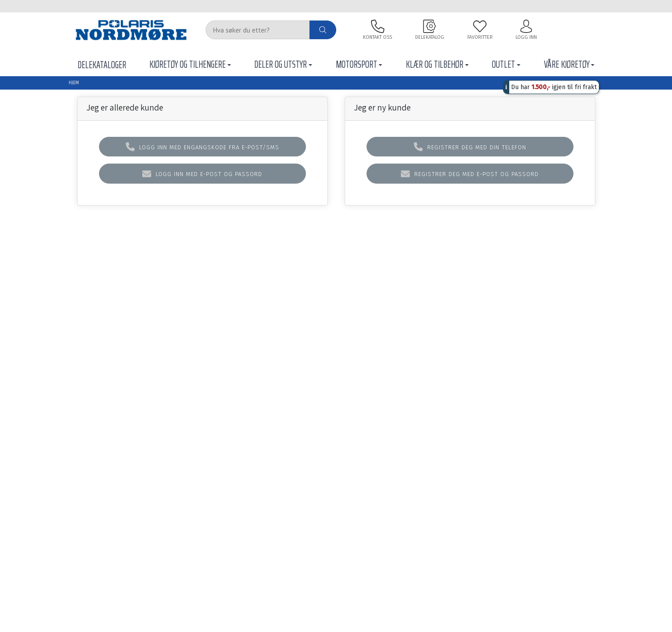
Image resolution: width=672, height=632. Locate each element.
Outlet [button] (503, 64)
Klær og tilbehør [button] (435, 64)
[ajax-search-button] (323, 30)
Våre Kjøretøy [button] (567, 64)
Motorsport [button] (357, 64)
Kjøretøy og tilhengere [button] (188, 64)
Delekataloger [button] (102, 65)
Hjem (74, 83)
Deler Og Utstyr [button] (280, 64)
